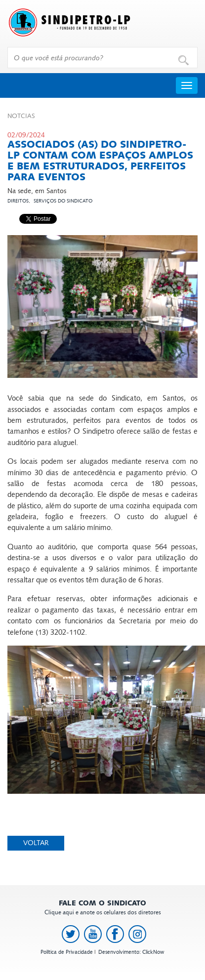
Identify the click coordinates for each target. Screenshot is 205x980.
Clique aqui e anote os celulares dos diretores (102, 908)
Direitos (18, 201)
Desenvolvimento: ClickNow (131, 952)
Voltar (36, 843)
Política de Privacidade (67, 952)
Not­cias (21, 116)
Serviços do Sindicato (63, 201)
